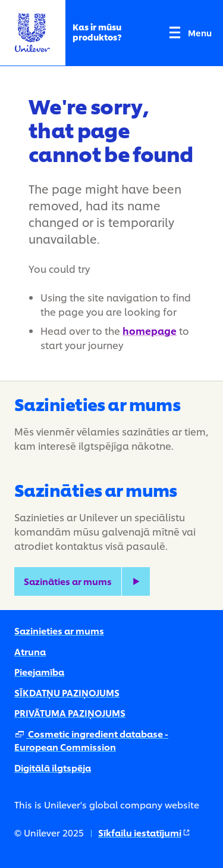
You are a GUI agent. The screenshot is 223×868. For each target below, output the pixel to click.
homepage (150, 330)
